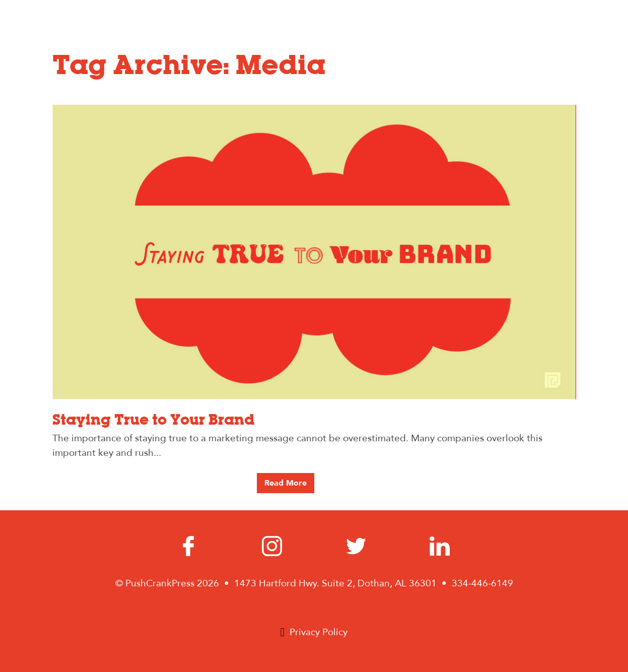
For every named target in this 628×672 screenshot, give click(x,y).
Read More (286, 483)
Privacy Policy (319, 632)
